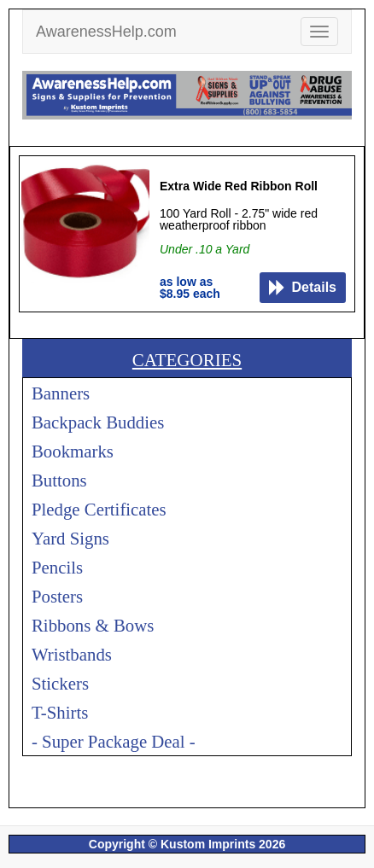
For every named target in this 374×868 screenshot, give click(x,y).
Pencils (57, 567)
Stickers (60, 683)
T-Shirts (60, 712)
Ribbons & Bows (93, 625)
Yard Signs (70, 538)
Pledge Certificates (99, 509)
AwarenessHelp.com (106, 32)
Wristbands (72, 654)
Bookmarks (73, 451)
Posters (57, 596)
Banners (61, 393)
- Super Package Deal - (114, 741)
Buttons (59, 480)
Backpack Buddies (98, 422)
